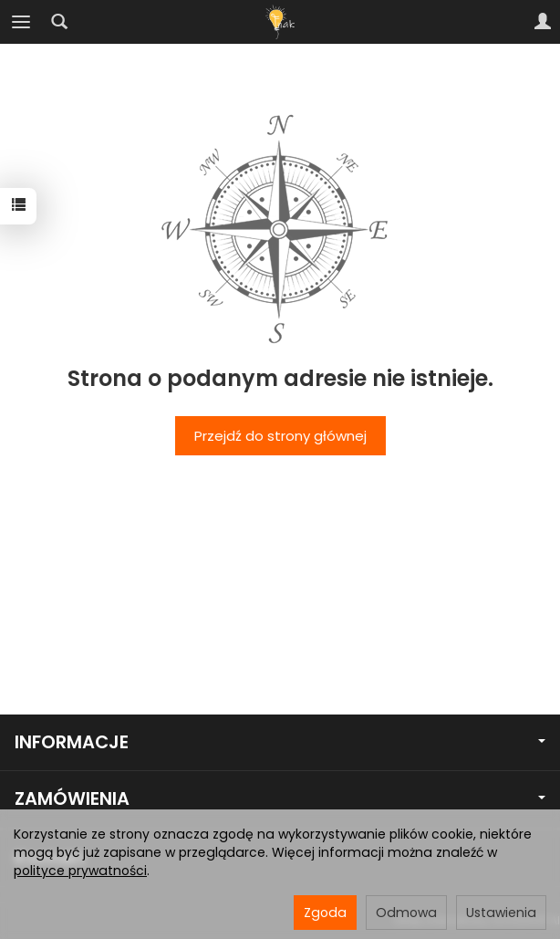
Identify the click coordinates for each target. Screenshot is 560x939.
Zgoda (325, 913)
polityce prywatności (80, 871)
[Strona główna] (280, 22)
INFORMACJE (280, 742)
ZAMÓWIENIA (280, 799)
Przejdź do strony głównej (280, 436)
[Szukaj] (59, 22)
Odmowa (406, 913)
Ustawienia (501, 913)
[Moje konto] (543, 22)
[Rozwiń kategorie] (21, 22)
